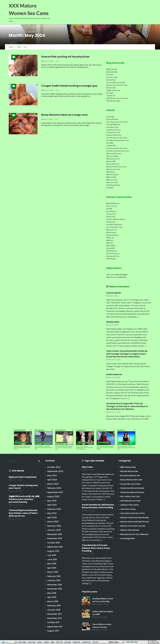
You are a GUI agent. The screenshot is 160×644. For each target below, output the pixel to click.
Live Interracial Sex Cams (133, 513)
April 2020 (52, 518)
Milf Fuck (110, 240)
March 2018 (53, 601)
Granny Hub (111, 80)
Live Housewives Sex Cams (117, 148)
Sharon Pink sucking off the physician (65, 57)
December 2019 (55, 534)
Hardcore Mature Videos (116, 219)
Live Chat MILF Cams (114, 227)
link (158, 605)
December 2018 (55, 585)
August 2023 (53, 496)
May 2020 (52, 513)
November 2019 (55, 538)
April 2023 (52, 505)
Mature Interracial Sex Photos (135, 522)
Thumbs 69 (111, 96)
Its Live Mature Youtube (116, 82)
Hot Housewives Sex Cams (117, 138)
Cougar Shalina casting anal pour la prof (23, 487)
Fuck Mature (111, 211)
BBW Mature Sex (128, 467)
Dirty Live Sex (112, 206)
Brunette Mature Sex (130, 476)
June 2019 (52, 559)
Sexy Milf (110, 188)
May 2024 (52, 476)
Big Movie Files (112, 72)
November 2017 (55, 618)
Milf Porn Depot (112, 174)
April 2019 (52, 568)
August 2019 (53, 551)
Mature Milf (111, 161)
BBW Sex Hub (112, 69)
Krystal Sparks (114, 293)
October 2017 (53, 622)
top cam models (95, 461)
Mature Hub (111, 88)
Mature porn (111, 232)
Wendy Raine (113, 322)
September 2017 (55, 627)
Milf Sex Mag (111, 177)
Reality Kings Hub (113, 90)
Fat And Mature (112, 119)
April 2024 (52, 480)
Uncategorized (128, 538)
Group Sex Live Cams (131, 484)
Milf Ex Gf (110, 238)
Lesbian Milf (111, 146)
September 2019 (55, 547)
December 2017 (54, 614)
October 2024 (54, 467)
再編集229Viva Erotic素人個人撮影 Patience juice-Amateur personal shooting (25, 499)
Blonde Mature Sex (129, 471)
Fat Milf (109, 209)
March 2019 (53, 572)
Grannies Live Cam (113, 130)
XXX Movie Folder (113, 101)
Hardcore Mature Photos (132, 492)
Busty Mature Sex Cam (131, 480)
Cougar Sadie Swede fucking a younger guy (69, 86)
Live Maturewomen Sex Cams (118, 151)
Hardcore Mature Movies (132, 488)
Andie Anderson (114, 374)
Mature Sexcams (119, 286)
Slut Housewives (113, 253)
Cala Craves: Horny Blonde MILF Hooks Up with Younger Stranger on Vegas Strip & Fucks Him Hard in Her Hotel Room (127, 354)
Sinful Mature (111, 251)
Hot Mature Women (114, 224)
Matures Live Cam (113, 169)
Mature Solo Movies (130, 530)
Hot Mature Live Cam (131, 501)
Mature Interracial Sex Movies (135, 518)
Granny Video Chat (114, 135)
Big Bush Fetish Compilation (23, 477)
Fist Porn (110, 74)
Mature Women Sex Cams (116, 167)
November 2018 (55, 589)
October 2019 (54, 543)
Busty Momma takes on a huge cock (64, 115)
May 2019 (52, 564)
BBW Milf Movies (113, 203)
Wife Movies (111, 259)
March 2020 (53, 522)
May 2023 (52, 501)
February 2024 (54, 488)
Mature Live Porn (113, 159)
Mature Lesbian (112, 156)
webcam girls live (113, 256)
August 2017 (53, 631)
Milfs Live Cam (112, 180)
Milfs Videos (111, 246)
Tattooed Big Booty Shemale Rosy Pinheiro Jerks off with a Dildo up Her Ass (23, 513)
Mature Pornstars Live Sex (133, 526)
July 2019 (52, 555)
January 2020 (54, 530)
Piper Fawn (87, 467)
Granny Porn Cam (113, 132)
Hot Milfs (110, 143)
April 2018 (52, 597)
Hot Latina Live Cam (130, 496)
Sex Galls (110, 93)
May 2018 (52, 593)
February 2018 (54, 606)
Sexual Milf (110, 248)
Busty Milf (110, 117)
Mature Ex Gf (111, 230)
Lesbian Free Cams (130, 505)
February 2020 (54, 526)
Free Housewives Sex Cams (117, 122)
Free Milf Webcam (113, 124)
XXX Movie (18, 471)
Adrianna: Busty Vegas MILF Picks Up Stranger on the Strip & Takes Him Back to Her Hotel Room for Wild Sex (127, 406)
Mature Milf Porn (113, 164)
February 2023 (54, 509)
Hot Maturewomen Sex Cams (118, 140)
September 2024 (55, 471)
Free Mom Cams (112, 127)
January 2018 (54, 610)
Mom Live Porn (112, 182)
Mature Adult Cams (114, 153)
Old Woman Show (113, 185)
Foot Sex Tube (112, 77)
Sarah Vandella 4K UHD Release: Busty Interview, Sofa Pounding (98, 506)
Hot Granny (111, 222)
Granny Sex (111, 217)
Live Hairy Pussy (128, 509)
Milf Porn (110, 243)
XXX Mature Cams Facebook (117, 98)
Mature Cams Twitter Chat (117, 85)
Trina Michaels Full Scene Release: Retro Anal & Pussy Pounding (96, 548)
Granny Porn (111, 214)
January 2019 (54, 580)
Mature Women (112, 235)
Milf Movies (111, 172)
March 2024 (53, 484)
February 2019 (54, 576)
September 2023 (55, 492)
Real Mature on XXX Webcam (134, 534)
